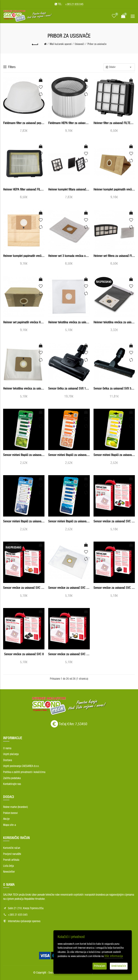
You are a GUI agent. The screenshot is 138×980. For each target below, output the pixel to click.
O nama (7, 748)
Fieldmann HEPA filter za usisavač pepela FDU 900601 (69, 123)
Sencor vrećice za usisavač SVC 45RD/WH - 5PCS (114, 521)
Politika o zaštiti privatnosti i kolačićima (24, 772)
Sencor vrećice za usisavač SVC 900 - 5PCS (69, 654)
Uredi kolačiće (119, 966)
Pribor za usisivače (97, 44)
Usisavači (80, 44)
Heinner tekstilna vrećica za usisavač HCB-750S (114, 322)
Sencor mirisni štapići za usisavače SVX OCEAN (69, 521)
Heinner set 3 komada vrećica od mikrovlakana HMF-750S (69, 256)
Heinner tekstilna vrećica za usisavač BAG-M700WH (69, 322)
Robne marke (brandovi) (15, 807)
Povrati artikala (11, 860)
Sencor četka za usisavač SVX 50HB (114, 389)
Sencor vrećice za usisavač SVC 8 (24, 654)
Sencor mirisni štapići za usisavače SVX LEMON (114, 455)
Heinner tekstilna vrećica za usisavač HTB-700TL (24, 389)
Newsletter (9, 872)
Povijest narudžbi (12, 854)
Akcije (6, 819)
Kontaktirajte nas (12, 784)
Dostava (8, 760)
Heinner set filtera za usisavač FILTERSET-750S (114, 256)
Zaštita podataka (12, 778)
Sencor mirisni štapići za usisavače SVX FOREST (24, 455)
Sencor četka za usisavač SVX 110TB (69, 389)
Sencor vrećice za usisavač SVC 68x (69, 588)
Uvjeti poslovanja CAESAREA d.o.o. (21, 766)
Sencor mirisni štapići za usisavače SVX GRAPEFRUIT (69, 455)
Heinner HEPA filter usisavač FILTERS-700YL (24, 190)
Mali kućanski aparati (61, 44)
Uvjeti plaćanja (11, 754)
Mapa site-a (9, 825)
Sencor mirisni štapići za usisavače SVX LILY (24, 521)
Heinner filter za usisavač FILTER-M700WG (114, 123)
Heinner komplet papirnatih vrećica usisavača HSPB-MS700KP (24, 256)
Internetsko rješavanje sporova (24, 921)
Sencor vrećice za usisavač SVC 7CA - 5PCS (114, 588)
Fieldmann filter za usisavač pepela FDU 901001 (24, 123)
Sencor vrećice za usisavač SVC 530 (24, 588)
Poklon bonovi (10, 813)
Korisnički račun (12, 848)
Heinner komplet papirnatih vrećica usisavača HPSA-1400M (114, 190)
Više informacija (114, 956)
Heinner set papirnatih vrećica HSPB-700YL (24, 322)
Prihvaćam (100, 966)
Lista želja (8, 866)
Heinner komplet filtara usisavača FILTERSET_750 (69, 190)
